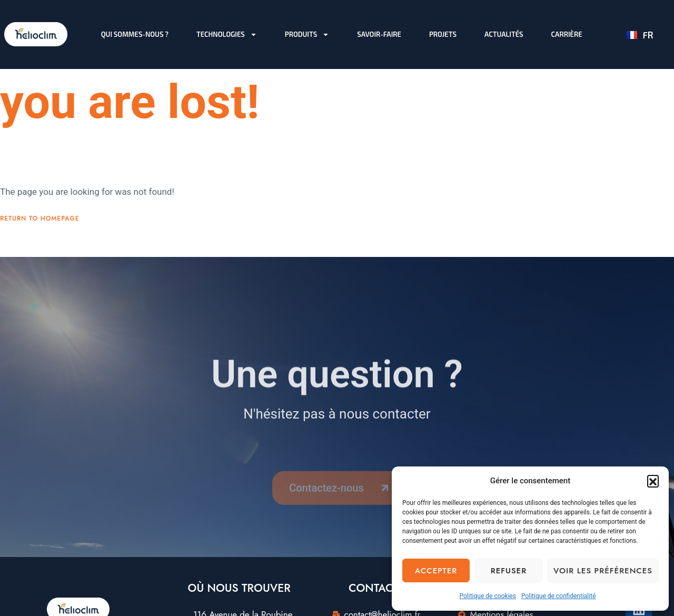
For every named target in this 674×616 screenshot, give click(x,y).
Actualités (504, 34)
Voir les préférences (603, 571)
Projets (443, 34)
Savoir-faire (379, 34)
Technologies (227, 34)
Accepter (436, 571)
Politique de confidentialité (559, 596)
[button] (653, 481)
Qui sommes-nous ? (135, 34)
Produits (307, 34)
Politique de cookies (488, 596)
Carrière (567, 34)
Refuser (509, 571)
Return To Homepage (40, 227)
